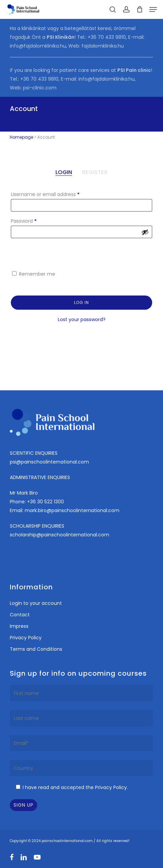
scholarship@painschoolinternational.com (60, 535)
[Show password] (145, 232)
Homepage (21, 137)
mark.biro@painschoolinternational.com (72, 510)
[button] (153, 9)
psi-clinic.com (40, 88)
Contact (20, 615)
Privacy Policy (26, 638)
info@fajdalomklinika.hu (38, 46)
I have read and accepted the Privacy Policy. (75, 787)
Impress (19, 626)
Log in (81, 302)
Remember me (37, 274)
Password (34, 220)
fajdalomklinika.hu (103, 46)
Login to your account (36, 603)
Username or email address (55, 194)
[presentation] (56, 254)
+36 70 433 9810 (107, 37)
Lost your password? (82, 319)
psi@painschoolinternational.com (49, 462)
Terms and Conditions (36, 649)
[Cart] (139, 9)
